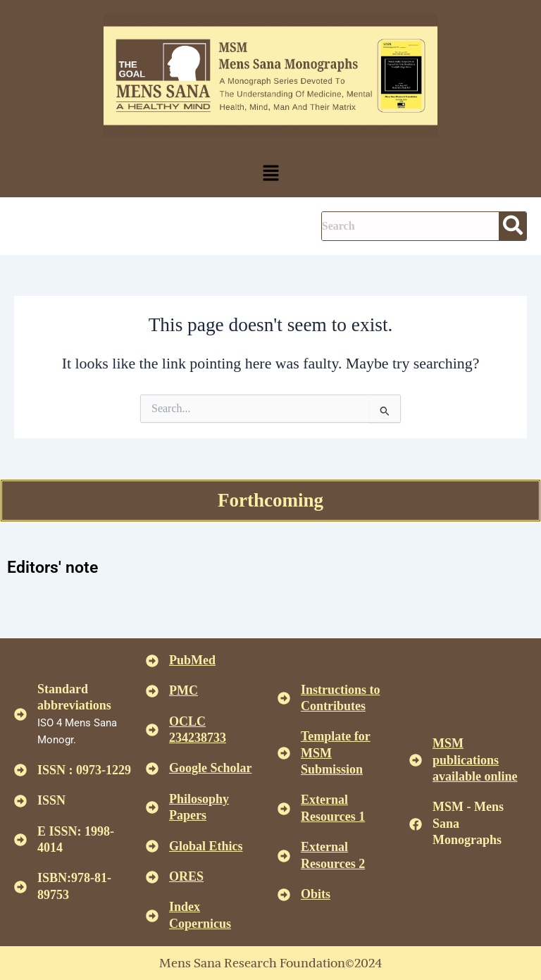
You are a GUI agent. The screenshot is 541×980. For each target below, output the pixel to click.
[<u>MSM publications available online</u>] (416, 760)
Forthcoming (270, 500)
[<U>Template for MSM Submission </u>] (284, 753)
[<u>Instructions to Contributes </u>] (284, 698)
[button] (270, 174)
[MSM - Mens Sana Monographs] (416, 824)
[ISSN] (20, 801)
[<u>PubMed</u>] (152, 661)
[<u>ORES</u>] (152, 877)
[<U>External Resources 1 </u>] (284, 809)
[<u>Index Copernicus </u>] (152, 916)
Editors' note (52, 567)
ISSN (51, 800)
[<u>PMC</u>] (152, 691)
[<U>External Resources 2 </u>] (284, 856)
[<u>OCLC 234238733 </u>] (152, 730)
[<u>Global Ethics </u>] (152, 846)
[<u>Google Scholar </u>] (152, 769)
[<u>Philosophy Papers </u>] (152, 807)
